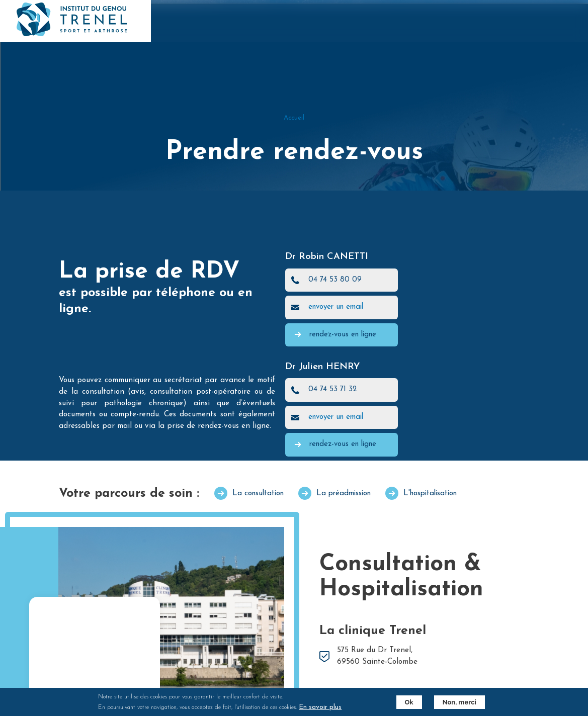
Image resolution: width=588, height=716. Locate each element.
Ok (409, 702)
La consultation (258, 494)
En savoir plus (320, 707)
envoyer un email (336, 307)
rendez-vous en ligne (343, 335)
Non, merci (459, 702)
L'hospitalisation (430, 494)
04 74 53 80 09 (335, 280)
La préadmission (344, 494)
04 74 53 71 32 (332, 389)
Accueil (294, 118)
